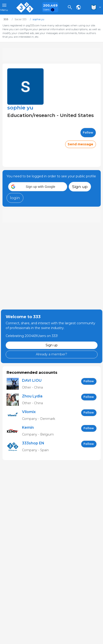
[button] (38, 187)
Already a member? (51, 354)
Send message (80, 144)
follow (88, 133)
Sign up (80, 187)
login (15, 198)
